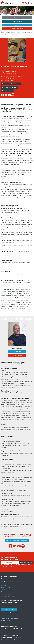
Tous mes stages (17, 355)
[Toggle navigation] (31, 3)
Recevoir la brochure (26, 562)
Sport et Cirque (5, 588)
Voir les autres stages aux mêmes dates (17, 540)
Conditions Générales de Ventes (10, 618)
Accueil (3, 33)
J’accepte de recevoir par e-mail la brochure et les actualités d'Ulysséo (17, 566)
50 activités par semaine (8, 596)
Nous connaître (5, 642)
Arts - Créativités (6, 594)
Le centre (17, 18)
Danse (3, 590)
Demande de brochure (17, 29)
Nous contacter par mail (8, 640)
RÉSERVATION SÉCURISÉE (9, 609)
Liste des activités (17, 21)
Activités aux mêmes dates (10, 87)
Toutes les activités (7, 91)
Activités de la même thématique (11, 84)
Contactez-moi (17, 352)
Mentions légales (6, 620)
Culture (3, 592)
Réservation (17, 25)
